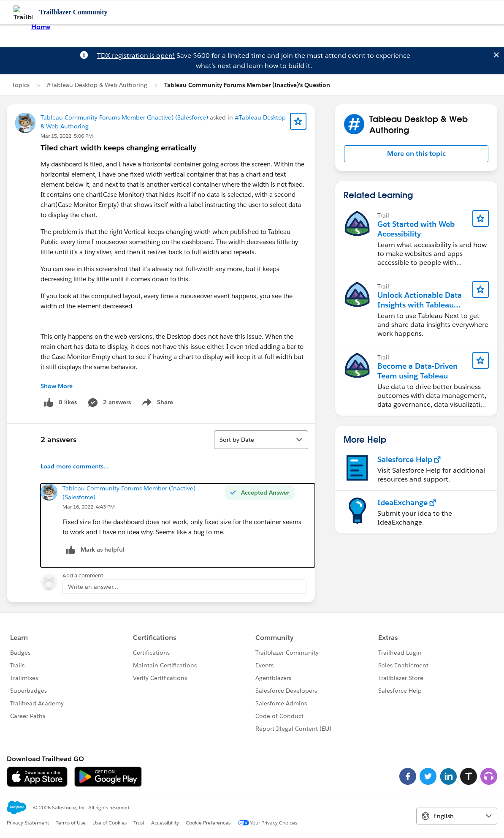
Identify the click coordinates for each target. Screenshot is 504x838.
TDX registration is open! (136, 56)
